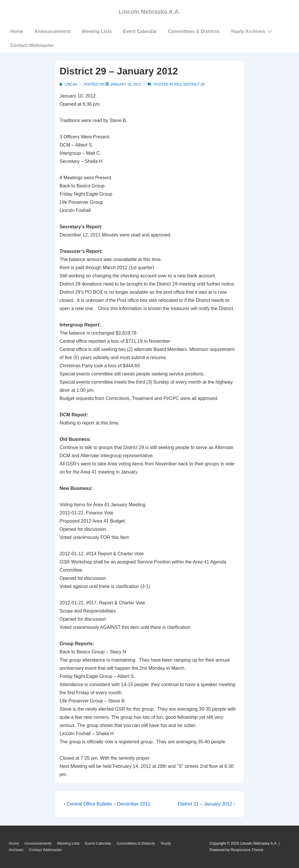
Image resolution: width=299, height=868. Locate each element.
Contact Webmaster (32, 45)
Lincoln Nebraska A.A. (149, 12)
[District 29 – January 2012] (126, 84)
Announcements (52, 31)
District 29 (194, 84)
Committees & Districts (194, 31)
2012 (178, 84)
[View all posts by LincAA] (69, 84)
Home (17, 31)
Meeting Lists (97, 31)
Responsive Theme (247, 850)
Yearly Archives (252, 31)
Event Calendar (140, 31)
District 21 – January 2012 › (206, 804)
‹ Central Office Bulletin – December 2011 (107, 804)
